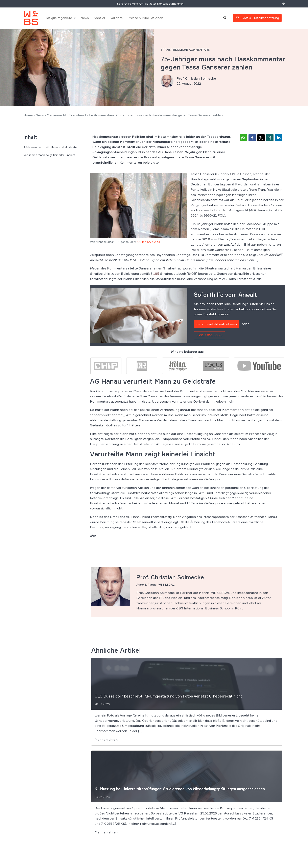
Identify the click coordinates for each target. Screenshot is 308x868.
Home (28, 117)
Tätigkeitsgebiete (59, 19)
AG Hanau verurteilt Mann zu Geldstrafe (50, 149)
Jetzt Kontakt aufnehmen (217, 326)
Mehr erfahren (106, 741)
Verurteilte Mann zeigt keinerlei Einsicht (49, 157)
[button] (243, 140)
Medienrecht (56, 117)
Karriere (117, 19)
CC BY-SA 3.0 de (149, 244)
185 (156, 275)
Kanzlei (100, 19)
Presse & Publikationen (146, 19)
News (85, 19)
